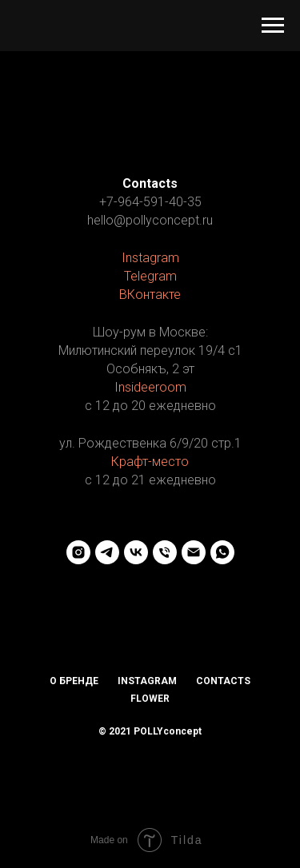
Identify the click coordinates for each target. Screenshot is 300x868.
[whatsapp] (222, 552)
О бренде (74, 681)
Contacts (223, 681)
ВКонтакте (150, 295)
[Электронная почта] (194, 552)
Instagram (150, 258)
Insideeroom (150, 387)
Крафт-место (150, 462)
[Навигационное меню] (273, 26)
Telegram (150, 276)
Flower (150, 699)
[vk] (136, 552)
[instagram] (78, 552)
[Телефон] (165, 552)
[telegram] (107, 552)
